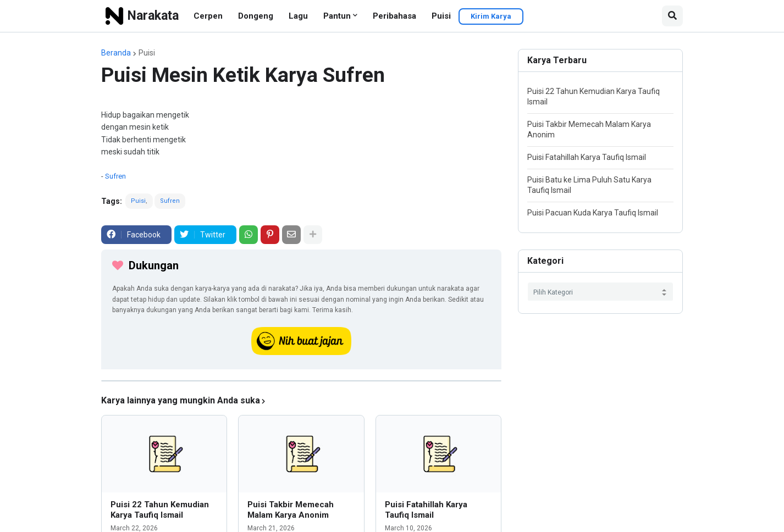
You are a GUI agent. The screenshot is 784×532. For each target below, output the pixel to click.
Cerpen (208, 16)
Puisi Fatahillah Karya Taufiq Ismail (426, 510)
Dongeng (256, 16)
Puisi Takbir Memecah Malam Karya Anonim (291, 510)
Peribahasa (394, 16)
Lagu (298, 16)
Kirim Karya (491, 16)
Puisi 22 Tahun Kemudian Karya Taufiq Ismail (160, 510)
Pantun (337, 16)
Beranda (116, 53)
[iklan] (301, 381)
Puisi (441, 16)
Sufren (115, 176)
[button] (672, 16)
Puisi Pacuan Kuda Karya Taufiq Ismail (593, 213)
